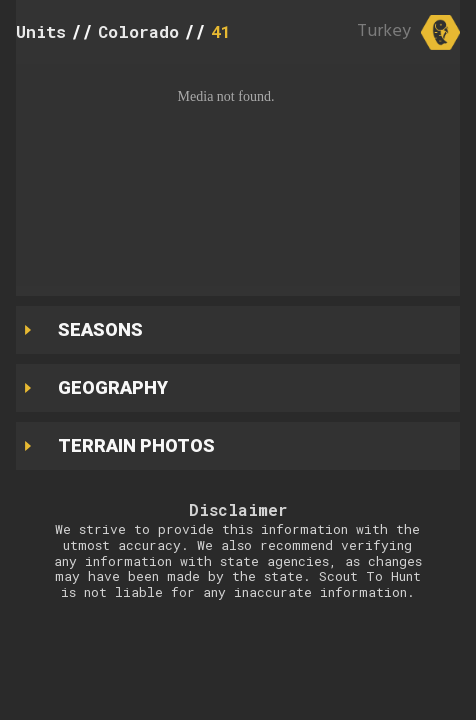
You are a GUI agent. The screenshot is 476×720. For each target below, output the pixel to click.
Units (41, 31)
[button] (238, 175)
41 (221, 31)
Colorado (138, 31)
